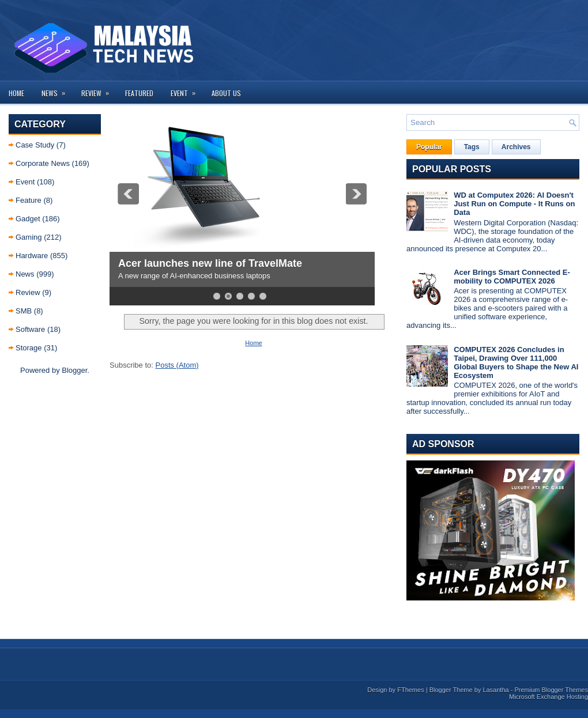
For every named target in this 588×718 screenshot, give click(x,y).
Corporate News (43, 163)
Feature (29, 200)
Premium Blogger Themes (551, 690)
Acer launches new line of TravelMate (210, 263)
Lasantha (495, 690)
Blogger (74, 370)
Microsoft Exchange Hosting (549, 697)
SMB (24, 311)
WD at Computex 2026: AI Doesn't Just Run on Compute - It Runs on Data (514, 204)
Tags (472, 147)
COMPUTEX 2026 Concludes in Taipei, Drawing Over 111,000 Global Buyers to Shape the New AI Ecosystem (516, 362)
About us (226, 93)
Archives (516, 147)
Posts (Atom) (177, 365)
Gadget (28, 219)
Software (30, 329)
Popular (429, 147)
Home (16, 93)
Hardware (32, 256)
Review (99, 90)
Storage (29, 348)
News (57, 90)
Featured (139, 93)
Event (187, 90)
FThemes (410, 690)
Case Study (35, 145)
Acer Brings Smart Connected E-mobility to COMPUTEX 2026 (512, 277)
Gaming (29, 237)
